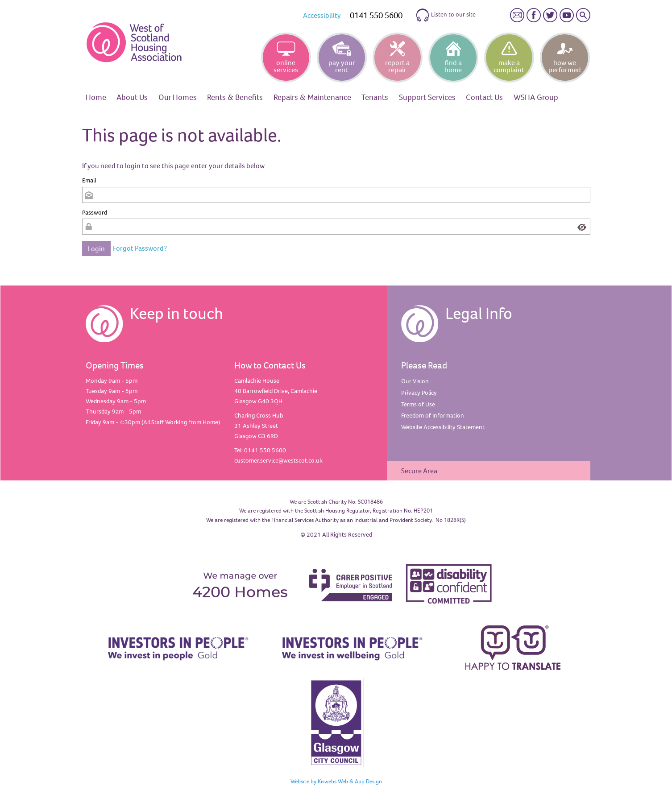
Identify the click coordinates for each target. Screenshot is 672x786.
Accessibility (322, 15)
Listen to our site (446, 15)
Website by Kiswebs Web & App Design (336, 781)
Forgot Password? (140, 248)
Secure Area (419, 471)
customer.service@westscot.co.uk (278, 460)
